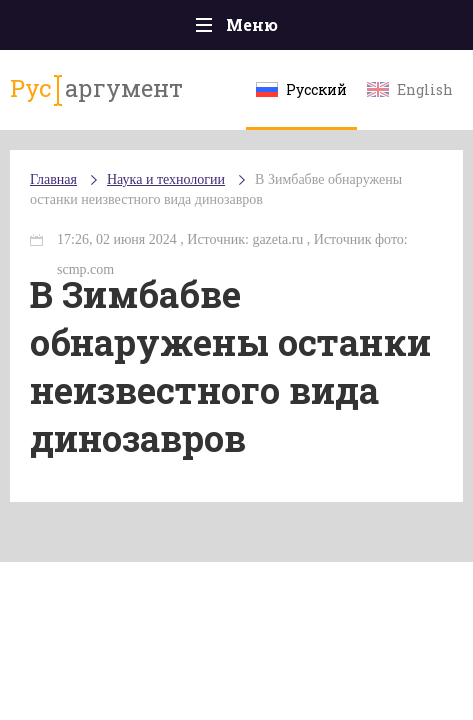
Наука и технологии (166, 179)
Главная (53, 179)
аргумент (96, 89)
